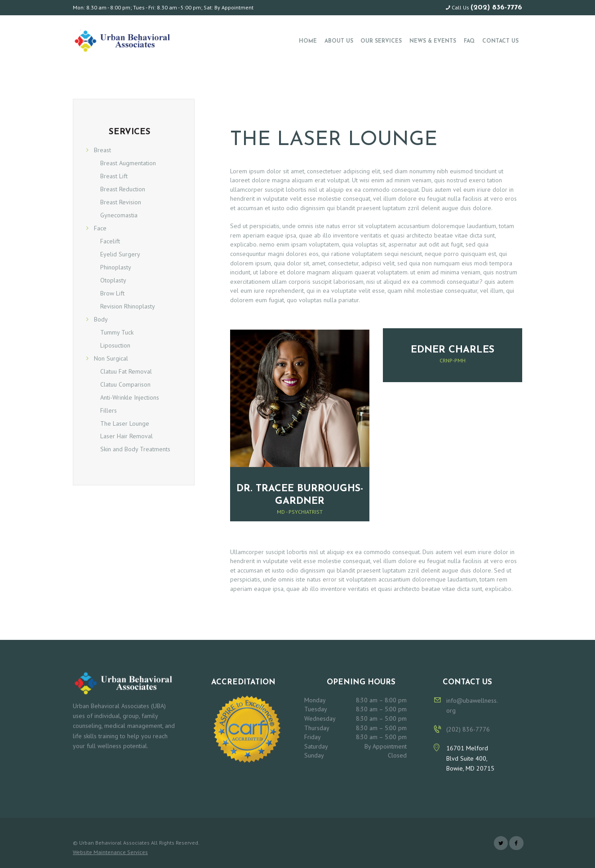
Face (100, 228)
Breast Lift (114, 176)
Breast (102, 150)
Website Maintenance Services (110, 852)
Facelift (110, 241)
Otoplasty (113, 280)
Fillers (109, 410)
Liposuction (115, 345)
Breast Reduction (123, 189)
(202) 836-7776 (496, 8)
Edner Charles (453, 350)
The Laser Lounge (125, 423)
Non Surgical (111, 358)
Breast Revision (121, 202)
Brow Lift (112, 293)
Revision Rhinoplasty (128, 306)
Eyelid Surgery (120, 254)
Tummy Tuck (117, 332)
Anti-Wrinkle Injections (130, 397)
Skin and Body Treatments (135, 449)
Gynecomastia (119, 215)
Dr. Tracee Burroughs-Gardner (300, 495)
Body (101, 319)
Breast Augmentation (128, 163)
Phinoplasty (116, 267)
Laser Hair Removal (127, 436)
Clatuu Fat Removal (126, 371)
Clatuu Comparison (125, 384)
